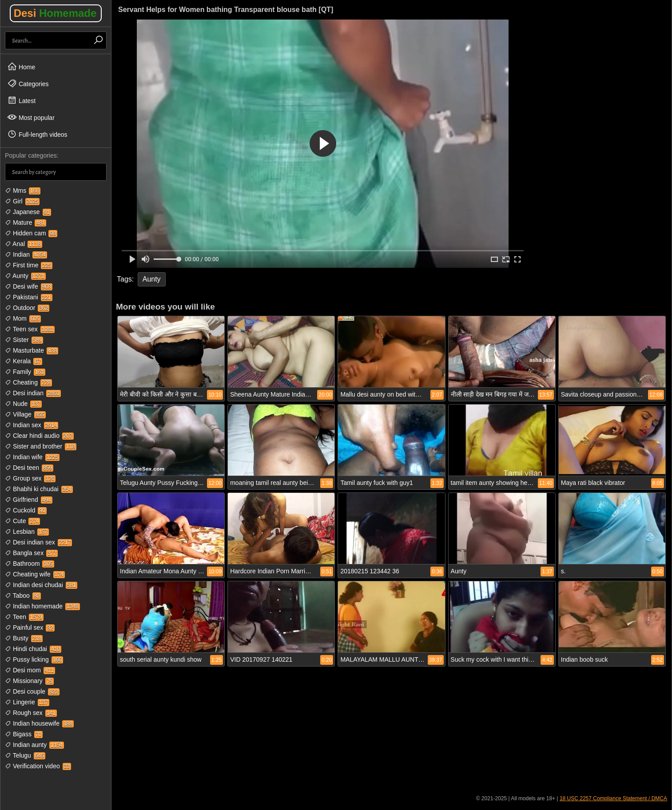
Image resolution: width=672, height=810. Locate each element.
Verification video (38, 766)
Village (25, 414)
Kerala (24, 361)
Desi (55, 13)
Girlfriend (29, 500)
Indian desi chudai (41, 585)
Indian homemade (42, 606)
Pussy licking (34, 659)
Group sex (30, 478)
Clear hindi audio (39, 436)
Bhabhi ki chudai (39, 489)
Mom (23, 318)
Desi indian (33, 393)
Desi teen (29, 468)
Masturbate (32, 350)
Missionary (29, 681)
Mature (26, 222)
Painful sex (30, 627)
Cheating (28, 382)
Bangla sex (31, 553)
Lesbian (27, 532)
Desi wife (29, 286)
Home (21, 67)
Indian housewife (39, 723)
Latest (21, 100)
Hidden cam (31, 233)
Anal (24, 244)
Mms (23, 191)
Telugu (25, 755)
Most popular (31, 117)
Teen (24, 617)
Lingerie (27, 702)
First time (29, 265)
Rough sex (31, 713)
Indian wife (32, 457)
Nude (23, 404)
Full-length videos (37, 134)
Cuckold (26, 510)
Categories (28, 83)
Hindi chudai (33, 649)
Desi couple (32, 691)
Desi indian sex (38, 542)
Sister (24, 340)
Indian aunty (34, 745)
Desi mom (30, 670)
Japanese (28, 212)
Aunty (25, 276)
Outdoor (27, 308)
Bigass (24, 734)
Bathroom (30, 564)
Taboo (23, 596)
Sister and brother (41, 446)
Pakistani (29, 297)
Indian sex (32, 425)
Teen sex (30, 329)
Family (25, 372)
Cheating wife (35, 574)
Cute (22, 521)
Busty (24, 638)
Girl (22, 201)
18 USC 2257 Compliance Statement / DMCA (613, 798)
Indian (26, 254)
